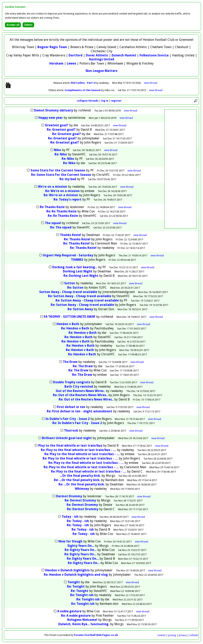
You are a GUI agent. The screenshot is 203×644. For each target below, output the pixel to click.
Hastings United (102, 59)
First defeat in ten (71, 407)
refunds (194, 635)
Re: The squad (61, 227)
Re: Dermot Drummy (80, 500)
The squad (53, 223)
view (151, 83)
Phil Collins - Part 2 (83, 83)
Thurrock (71, 430)
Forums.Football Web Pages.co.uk (96, 635)
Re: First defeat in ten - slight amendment (79, 411)
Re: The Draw (83, 366)
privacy (183, 635)
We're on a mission (52, 187)
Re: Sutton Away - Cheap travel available (80, 296)
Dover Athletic (97, 55)
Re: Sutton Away (81, 309)
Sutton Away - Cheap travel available (68, 292)
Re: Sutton (75, 288)
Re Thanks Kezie (52, 207)
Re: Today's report (68, 199)
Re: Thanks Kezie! (77, 239)
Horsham (56, 63)
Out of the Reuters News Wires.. (80, 391)
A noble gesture (69, 611)
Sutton (70, 283)
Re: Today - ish (78, 521)
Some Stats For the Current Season (58, 170)
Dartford (76, 55)
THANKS (77, 260)
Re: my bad (68, 179)
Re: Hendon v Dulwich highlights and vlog (76, 575)
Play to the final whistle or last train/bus (70, 446)
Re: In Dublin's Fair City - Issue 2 (77, 423)
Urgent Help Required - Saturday (68, 255)
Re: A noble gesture (76, 616)
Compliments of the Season (83, 90)
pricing (172, 635)
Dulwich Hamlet (124, 55)
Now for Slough (70, 541)
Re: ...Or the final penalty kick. (77, 480)
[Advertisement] (180, 169)
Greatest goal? (57, 125)
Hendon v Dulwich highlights (67, 570)
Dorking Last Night (78, 271)
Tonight (74, 582)
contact (161, 635)
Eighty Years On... (81, 546)
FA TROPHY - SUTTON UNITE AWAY (70, 317)
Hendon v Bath (68, 324)
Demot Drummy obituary (54, 110)
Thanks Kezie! (70, 235)
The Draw (70, 362)
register (116, 101)
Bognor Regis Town (52, 47)
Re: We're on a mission (62, 191)
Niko (57, 150)
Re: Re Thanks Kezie (61, 211)
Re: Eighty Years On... (81, 550)
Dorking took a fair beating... (75, 267)
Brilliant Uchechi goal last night (67, 438)
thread (131, 111)
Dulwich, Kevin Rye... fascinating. (84, 624)
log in (105, 101)
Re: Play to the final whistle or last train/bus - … (79, 450)
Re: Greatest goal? (61, 130)
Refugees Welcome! (82, 620)
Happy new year (51, 118)
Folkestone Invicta (154, 55)
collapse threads (88, 101)
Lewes (71, 63)
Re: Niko (61, 154)
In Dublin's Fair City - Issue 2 (68, 419)
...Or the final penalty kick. (80, 476)
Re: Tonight (76, 586)
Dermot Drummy (69, 496)
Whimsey (82, 489)
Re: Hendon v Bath (75, 328)
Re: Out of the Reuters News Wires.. (80, 395)
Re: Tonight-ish (82, 595)
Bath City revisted (79, 387)
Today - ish (70, 517)
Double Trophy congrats (72, 382)
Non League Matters (101, 71)
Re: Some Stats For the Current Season (61, 175)
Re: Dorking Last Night (81, 276)
